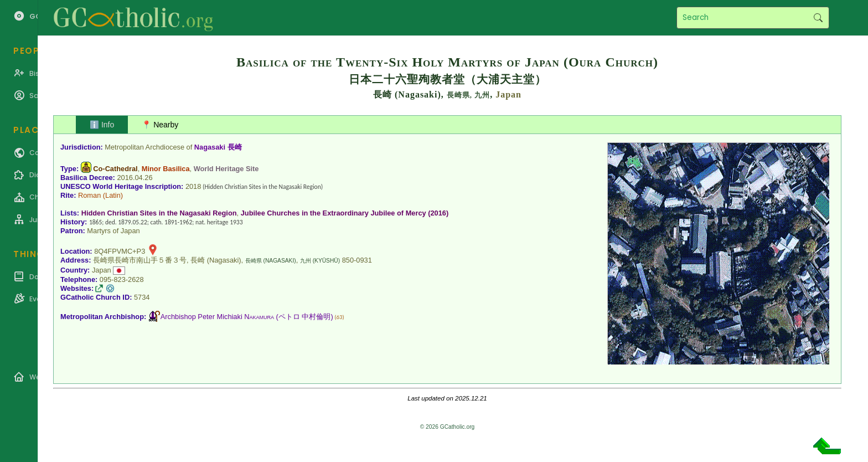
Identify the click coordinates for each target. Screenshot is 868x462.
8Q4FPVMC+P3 (120, 251)
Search (818, 18)
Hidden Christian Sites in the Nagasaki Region (159, 213)
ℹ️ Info (102, 125)
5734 (142, 297)
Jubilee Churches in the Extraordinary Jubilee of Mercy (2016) (345, 213)
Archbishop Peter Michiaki (217, 317)
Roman (89, 195)
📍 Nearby (160, 125)
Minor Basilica (166, 169)
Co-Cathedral (115, 169)
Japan (508, 94)
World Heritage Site (226, 169)
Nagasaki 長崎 (218, 147)
